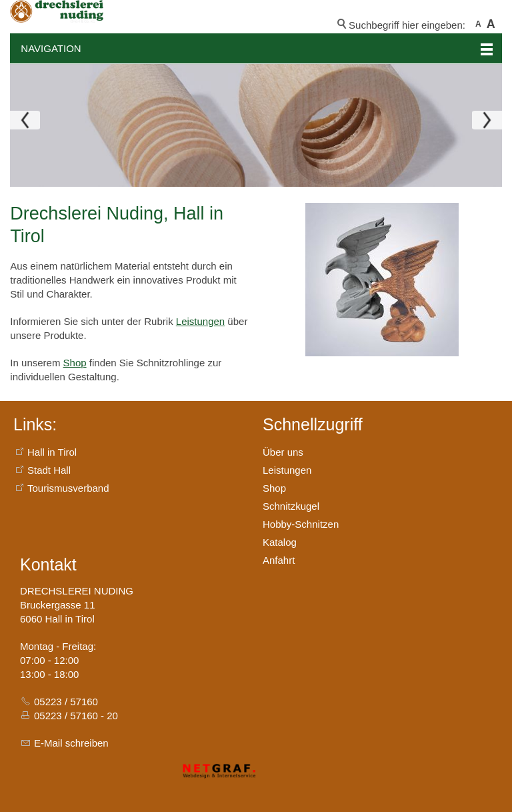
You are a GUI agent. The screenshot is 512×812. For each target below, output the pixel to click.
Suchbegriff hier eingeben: (407, 25)
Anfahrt (279, 560)
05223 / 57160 (66, 702)
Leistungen (200, 321)
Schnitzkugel (291, 506)
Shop (75, 363)
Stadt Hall (49, 470)
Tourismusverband (68, 488)
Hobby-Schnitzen (301, 524)
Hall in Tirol (52, 452)
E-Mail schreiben (71, 743)
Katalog (280, 542)
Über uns (283, 452)
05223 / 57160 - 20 (76, 716)
